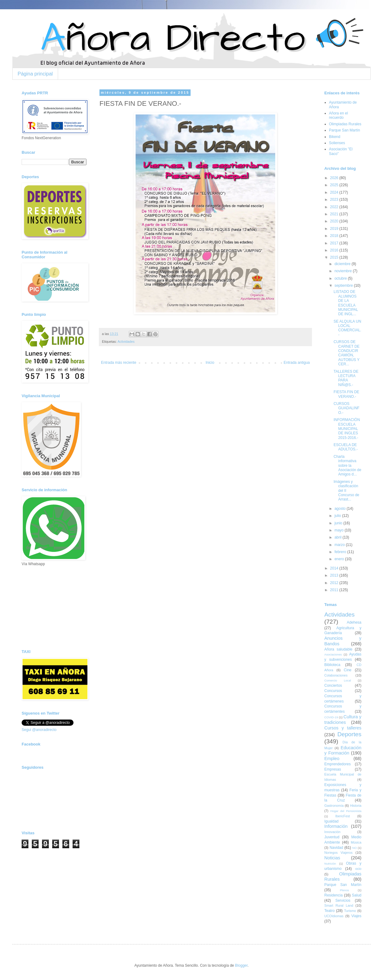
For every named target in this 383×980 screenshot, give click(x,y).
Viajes (356, 916)
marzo (340, 545)
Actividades (126, 342)
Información (336, 826)
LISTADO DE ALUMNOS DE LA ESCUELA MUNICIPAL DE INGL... (346, 303)
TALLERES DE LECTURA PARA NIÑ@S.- (346, 378)
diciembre (343, 264)
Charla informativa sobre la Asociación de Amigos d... (347, 466)
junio (339, 523)
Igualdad (331, 821)
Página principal (35, 74)
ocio (358, 869)
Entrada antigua (297, 363)
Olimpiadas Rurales (345, 124)
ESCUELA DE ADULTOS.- (346, 447)
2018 (335, 236)
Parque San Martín (345, 130)
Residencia (333, 895)
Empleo (332, 759)
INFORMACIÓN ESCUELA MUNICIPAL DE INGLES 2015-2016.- (347, 429)
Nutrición (330, 864)
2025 (335, 185)
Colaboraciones (336, 675)
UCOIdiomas (334, 916)
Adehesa (354, 622)
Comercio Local (338, 680)
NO (354, 848)
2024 (335, 192)
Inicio (210, 363)
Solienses (337, 143)
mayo (340, 530)
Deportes (349, 734)
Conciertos (333, 686)
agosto (341, 509)
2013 (335, 575)
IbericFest (342, 816)
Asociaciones (333, 654)
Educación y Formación (343, 750)
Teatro (329, 911)
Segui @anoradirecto (39, 730)
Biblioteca (332, 665)
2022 (335, 207)
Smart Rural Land (339, 905)
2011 (335, 590)
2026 (335, 178)
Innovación (332, 832)
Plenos (344, 890)
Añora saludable (338, 649)
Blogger (241, 965)
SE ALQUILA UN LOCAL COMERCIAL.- (347, 328)
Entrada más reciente (119, 363)
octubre (341, 278)
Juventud (332, 837)
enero (340, 559)
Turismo (350, 911)
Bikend (335, 137)
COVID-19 (331, 717)
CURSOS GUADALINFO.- (347, 408)
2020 (335, 221)
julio (338, 516)
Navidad (336, 848)
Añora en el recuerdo (338, 115)
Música (356, 842)
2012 (335, 583)
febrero (341, 552)
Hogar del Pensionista (346, 811)
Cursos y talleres (343, 728)
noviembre (344, 271)
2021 (335, 214)
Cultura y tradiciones (343, 720)
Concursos (333, 691)
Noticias (332, 858)
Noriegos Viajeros (338, 853)
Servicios (343, 900)
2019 (335, 229)
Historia (356, 806)
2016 (335, 250)
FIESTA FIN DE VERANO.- (346, 394)
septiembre (344, 286)
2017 (335, 243)
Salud (357, 895)
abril (339, 537)
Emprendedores (337, 764)
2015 (335, 257)
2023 (335, 200)
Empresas (333, 769)
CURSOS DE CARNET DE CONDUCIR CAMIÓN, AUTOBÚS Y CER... (347, 353)
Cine (348, 670)
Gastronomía (334, 806)
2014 (335, 568)
